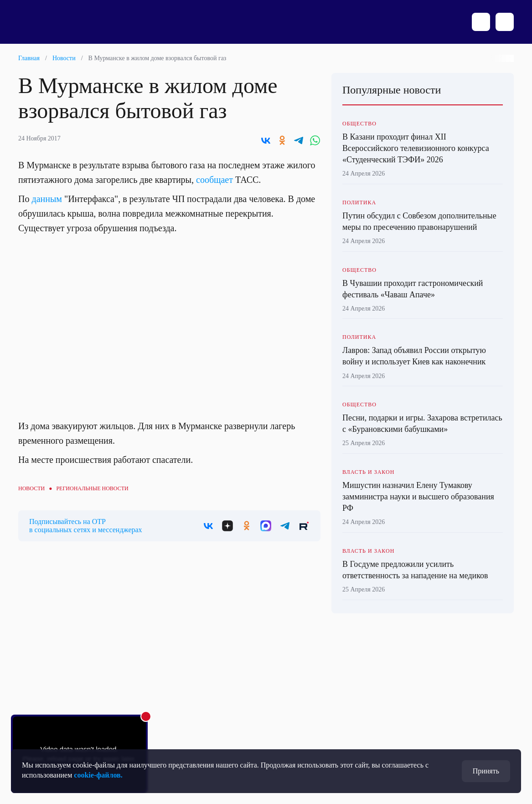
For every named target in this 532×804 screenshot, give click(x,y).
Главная (29, 58)
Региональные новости (92, 488)
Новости (64, 58)
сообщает (214, 180)
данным (47, 199)
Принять (486, 771)
